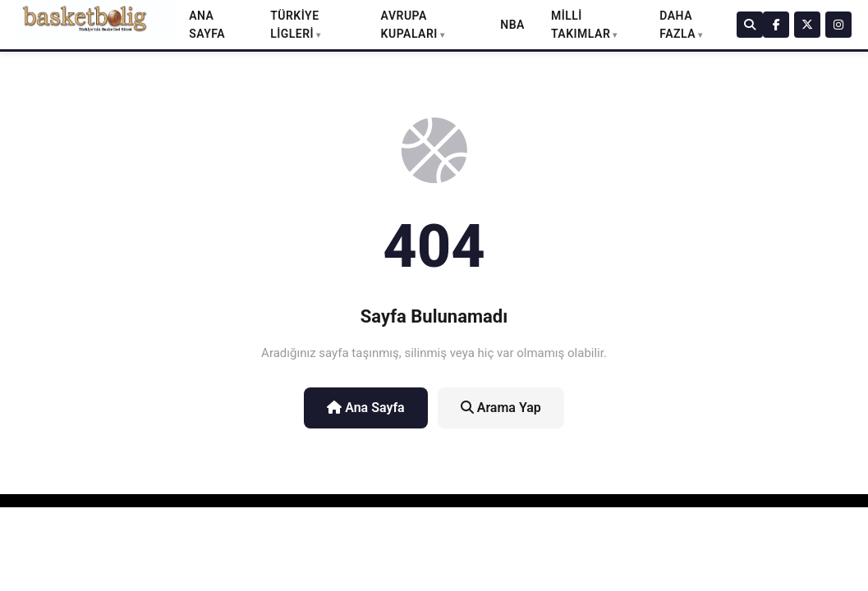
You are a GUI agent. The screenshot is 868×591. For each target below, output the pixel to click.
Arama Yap (501, 408)
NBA (512, 25)
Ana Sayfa (366, 408)
